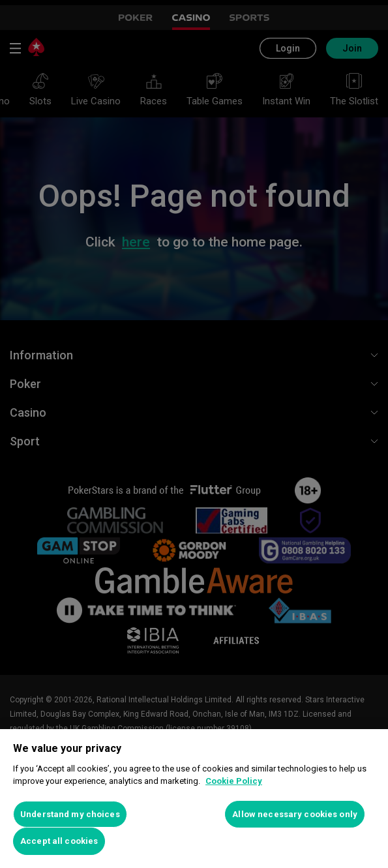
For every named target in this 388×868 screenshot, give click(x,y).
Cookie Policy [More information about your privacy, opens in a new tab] (234, 781)
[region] (194, 799)
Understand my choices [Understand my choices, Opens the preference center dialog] (70, 814)
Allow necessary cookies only (295, 814)
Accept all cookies (59, 841)
